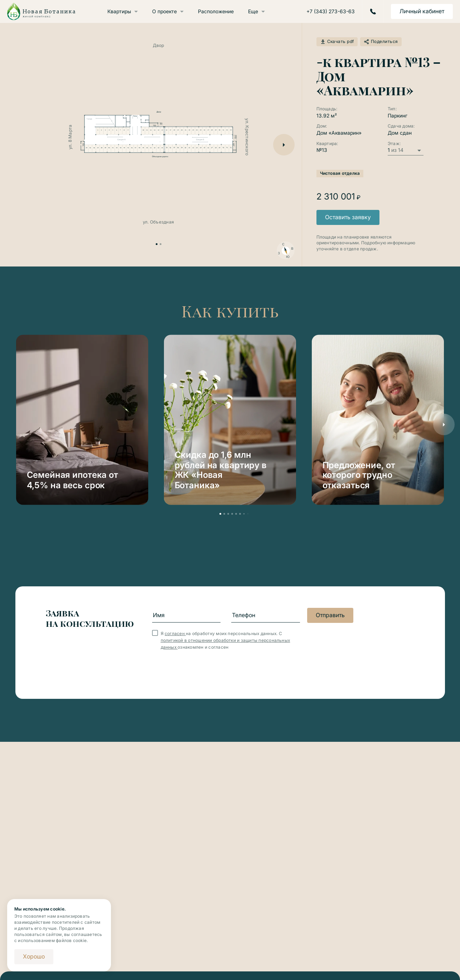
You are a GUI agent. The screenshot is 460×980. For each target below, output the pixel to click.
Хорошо (34, 956)
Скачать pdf (337, 42)
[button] (284, 145)
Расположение (216, 11)
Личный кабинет (422, 11)
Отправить (330, 615)
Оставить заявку (348, 217)
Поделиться (381, 42)
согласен (175, 633)
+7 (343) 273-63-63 (331, 11)
